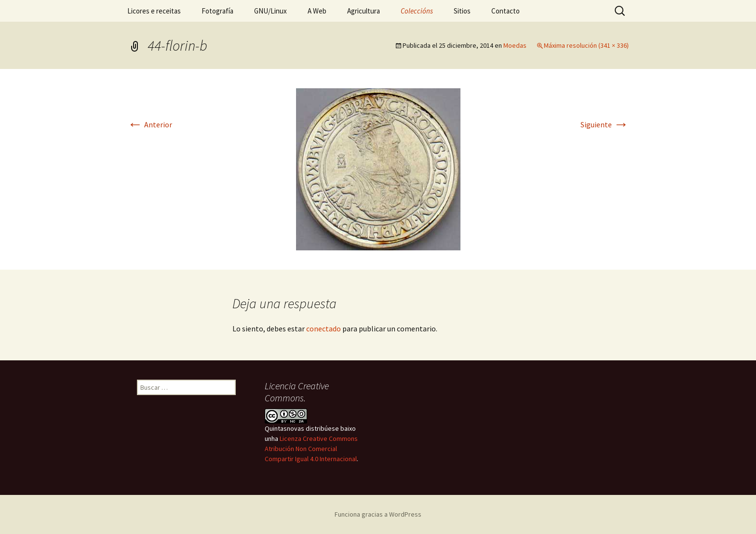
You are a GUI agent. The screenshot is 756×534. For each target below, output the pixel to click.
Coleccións (417, 11)
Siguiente (605, 124)
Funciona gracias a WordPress (378, 514)
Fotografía (217, 11)
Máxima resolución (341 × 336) (586, 45)
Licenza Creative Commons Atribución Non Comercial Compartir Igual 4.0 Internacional (311, 449)
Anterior (150, 124)
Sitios (462, 11)
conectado (324, 329)
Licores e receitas (154, 11)
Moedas (515, 45)
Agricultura (364, 11)
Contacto (506, 11)
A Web (317, 11)
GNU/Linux (270, 11)
